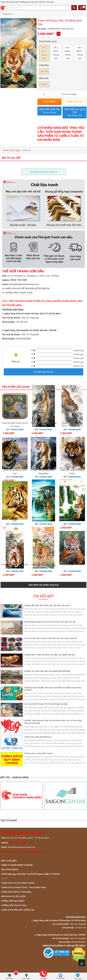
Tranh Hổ (26, 150)
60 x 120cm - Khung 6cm (56, 53)
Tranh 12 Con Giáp (11, 150)
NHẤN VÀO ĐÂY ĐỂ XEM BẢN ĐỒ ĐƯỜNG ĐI (27, 288)
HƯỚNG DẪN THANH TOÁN (19, 293)
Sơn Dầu (44, 71)
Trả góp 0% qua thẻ (75, 113)
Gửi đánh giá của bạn (44, 372)
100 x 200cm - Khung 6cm (80, 53)
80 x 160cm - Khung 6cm (68, 53)
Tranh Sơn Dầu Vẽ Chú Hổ (72, 565)
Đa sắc (44, 84)
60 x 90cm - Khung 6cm (44, 53)
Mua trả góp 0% (49, 111)
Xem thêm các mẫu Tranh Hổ (43, 172)
